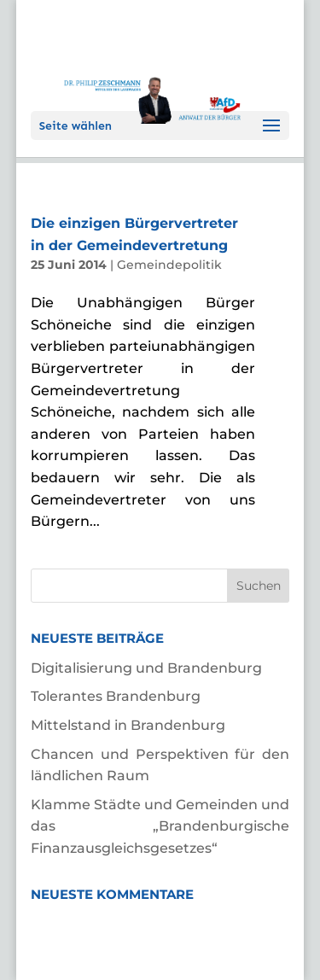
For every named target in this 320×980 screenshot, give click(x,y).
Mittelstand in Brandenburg (128, 725)
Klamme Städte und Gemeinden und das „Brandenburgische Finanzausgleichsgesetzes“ (160, 826)
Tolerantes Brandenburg (116, 696)
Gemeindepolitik (169, 265)
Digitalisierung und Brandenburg (146, 668)
